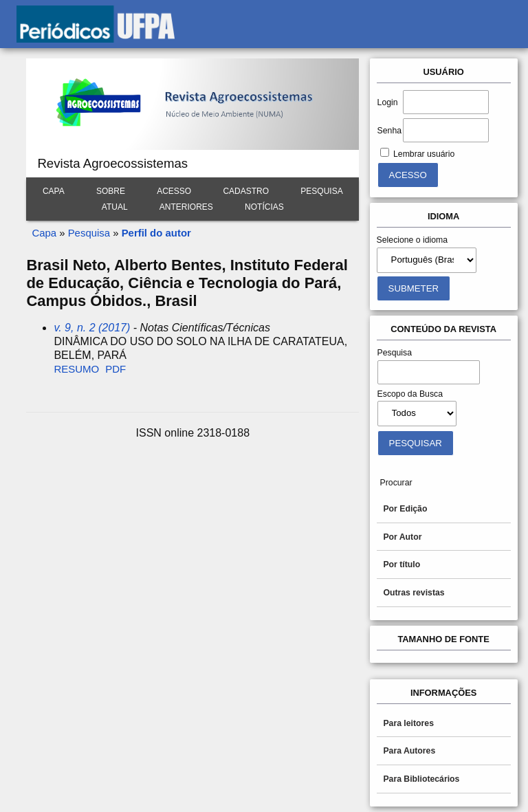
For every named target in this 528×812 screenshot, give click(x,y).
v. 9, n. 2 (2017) (92, 328)
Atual (115, 207)
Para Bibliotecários (421, 779)
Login (388, 102)
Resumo (76, 369)
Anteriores (186, 207)
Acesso (174, 191)
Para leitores (408, 723)
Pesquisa (321, 191)
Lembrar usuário (424, 154)
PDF (115, 369)
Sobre (111, 191)
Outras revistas (414, 593)
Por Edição (405, 509)
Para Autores (409, 751)
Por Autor (402, 537)
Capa (54, 191)
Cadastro (246, 191)
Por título (401, 564)
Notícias (264, 207)
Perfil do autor (156, 233)
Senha (389, 131)
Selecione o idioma (412, 240)
